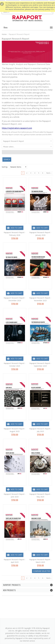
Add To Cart (16, 228)
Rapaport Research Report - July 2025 (40, 430)
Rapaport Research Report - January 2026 (40, 234)
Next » (49, 173)
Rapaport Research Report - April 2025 (15, 561)
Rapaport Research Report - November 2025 (40, 299)
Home (4, 34)
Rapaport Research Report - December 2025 (15, 299)
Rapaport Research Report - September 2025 (40, 365)
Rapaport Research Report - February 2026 (15, 234)
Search (7, 159)
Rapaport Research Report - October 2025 (15, 365)
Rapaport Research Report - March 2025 (40, 561)
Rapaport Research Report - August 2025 (15, 430)
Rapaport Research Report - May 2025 (40, 495)
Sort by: (5, 167)
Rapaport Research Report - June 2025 (15, 495)
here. (53, 9)
